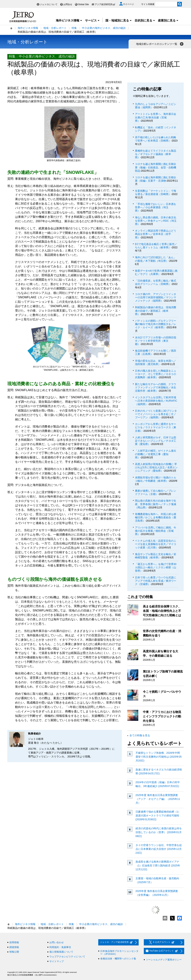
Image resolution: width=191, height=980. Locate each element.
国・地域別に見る (119, 20)
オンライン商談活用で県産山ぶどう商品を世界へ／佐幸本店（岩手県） (156, 234)
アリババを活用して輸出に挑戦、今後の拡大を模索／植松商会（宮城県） (156, 531)
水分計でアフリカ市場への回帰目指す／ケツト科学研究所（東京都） (156, 341)
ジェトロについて (49, 4)
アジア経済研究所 (105, 4)
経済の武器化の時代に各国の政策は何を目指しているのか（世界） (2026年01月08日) (159, 832)
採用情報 (14, 942)
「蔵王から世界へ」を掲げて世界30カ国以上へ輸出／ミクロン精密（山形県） (156, 567)
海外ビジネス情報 (69, 20)
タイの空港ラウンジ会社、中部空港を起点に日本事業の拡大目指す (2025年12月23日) (159, 849)
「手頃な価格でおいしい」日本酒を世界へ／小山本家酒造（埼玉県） (156, 207)
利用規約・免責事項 (60, 947)
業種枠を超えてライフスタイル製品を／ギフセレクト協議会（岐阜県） (156, 154)
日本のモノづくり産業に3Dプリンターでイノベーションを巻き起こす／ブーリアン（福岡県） (156, 414)
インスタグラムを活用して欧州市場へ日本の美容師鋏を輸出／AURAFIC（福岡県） (156, 401)
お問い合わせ (57, 942)
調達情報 (14, 947)
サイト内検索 (148, 4)
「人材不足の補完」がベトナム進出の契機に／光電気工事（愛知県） (156, 454)
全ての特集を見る (140, 735)
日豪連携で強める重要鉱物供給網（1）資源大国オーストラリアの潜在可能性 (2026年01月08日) (158, 816)
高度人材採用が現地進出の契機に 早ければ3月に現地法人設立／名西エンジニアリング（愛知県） (156, 467)
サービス (92, 20)
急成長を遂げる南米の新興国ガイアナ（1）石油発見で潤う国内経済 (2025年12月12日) (158, 865)
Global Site (83, 4)
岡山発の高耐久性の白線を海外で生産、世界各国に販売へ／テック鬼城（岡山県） (156, 504)
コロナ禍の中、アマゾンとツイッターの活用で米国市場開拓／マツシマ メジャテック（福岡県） (156, 297)
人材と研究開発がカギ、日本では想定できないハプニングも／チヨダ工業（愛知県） (156, 441)
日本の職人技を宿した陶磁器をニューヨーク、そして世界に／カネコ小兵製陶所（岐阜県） (156, 374)
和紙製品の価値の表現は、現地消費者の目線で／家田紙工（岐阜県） (156, 311)
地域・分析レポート (55, 28)
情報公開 (14, 952)
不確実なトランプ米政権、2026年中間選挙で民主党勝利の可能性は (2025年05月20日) (159, 757)
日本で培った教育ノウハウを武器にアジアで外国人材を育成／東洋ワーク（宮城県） (156, 581)
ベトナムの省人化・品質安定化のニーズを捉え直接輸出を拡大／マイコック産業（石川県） (156, 544)
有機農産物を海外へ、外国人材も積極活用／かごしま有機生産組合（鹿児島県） (156, 517)
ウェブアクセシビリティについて (67, 957)
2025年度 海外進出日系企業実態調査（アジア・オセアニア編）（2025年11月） (158, 799)
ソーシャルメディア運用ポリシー (164, 960)
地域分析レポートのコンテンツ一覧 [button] (160, 44)
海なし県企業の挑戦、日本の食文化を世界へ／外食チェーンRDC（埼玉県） (156, 221)
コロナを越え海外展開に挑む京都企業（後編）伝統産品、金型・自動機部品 (156, 167)
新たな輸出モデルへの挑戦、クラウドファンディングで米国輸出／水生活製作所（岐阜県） (156, 387)
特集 (74, 28)
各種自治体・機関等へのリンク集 (118, 959)
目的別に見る (145, 20)
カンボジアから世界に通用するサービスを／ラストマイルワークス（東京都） (156, 427)
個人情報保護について (61, 952)
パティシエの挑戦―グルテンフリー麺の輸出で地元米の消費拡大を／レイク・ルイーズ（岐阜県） (156, 324)
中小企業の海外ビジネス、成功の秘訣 (104, 28)
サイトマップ (57, 961)
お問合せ (68, 4)
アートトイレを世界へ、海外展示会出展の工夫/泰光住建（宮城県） (156, 117)
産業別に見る (168, 20)
